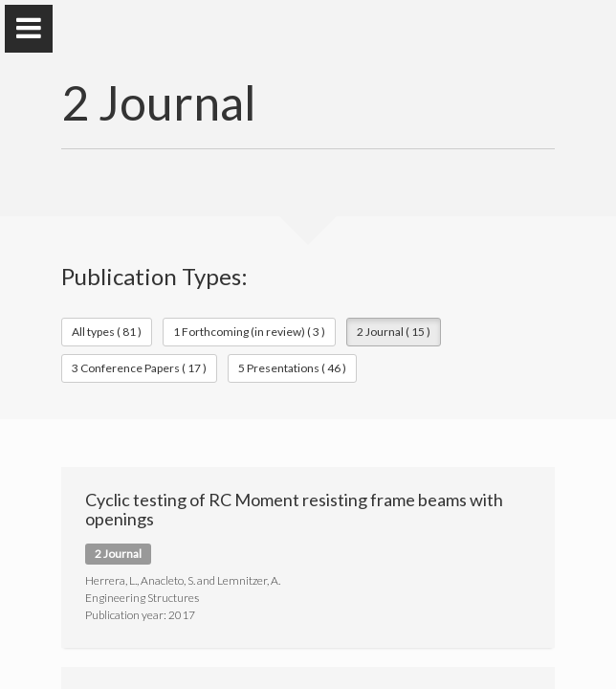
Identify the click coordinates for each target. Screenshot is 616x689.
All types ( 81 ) (107, 332)
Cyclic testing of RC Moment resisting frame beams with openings (294, 509)
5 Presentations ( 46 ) (292, 368)
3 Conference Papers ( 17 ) (139, 368)
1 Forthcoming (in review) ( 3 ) (249, 332)
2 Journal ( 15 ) (394, 332)
